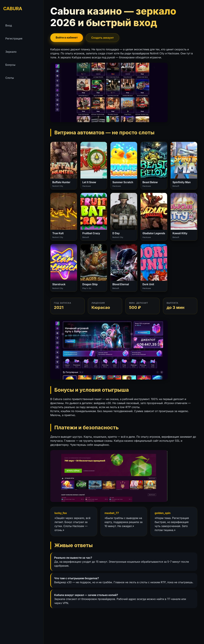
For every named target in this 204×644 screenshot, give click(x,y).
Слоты (10, 78)
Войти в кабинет (67, 37)
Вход (9, 25)
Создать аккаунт (102, 38)
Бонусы (10, 65)
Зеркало (11, 52)
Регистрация (14, 38)
